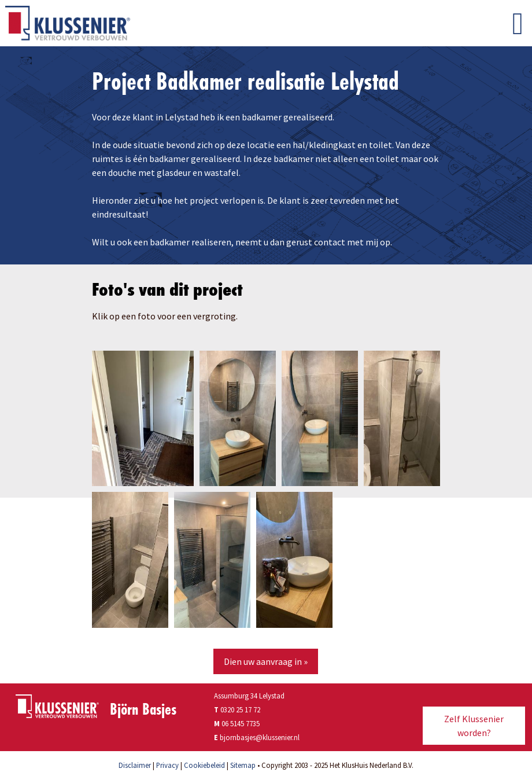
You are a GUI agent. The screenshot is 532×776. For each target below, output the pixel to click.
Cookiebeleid (204, 765)
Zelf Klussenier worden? (474, 726)
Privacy (167, 765)
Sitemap (243, 765)
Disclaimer (135, 765)
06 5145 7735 (241, 723)
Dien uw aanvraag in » (266, 661)
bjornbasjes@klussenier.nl (260, 737)
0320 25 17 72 (237, 709)
